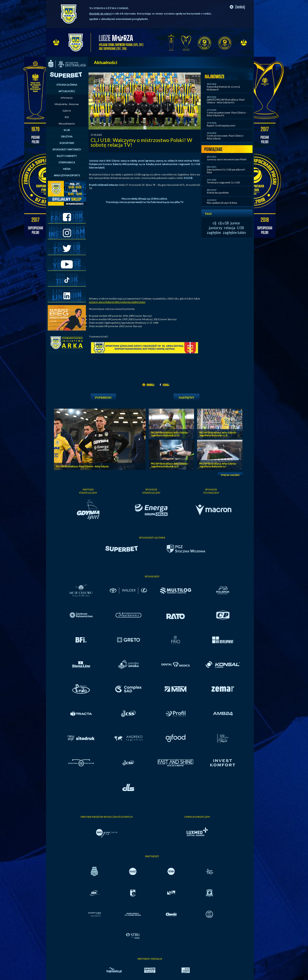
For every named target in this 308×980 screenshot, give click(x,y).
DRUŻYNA (67, 136)
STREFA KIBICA (67, 162)
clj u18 (223, 223)
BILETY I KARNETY (67, 156)
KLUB (67, 130)
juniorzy (216, 228)
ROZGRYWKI (67, 143)
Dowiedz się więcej (100, 13)
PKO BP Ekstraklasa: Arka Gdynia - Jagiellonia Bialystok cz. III (218, 434)
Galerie (67, 111)
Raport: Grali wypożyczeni (221, 125)
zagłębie (214, 232)
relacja (230, 228)
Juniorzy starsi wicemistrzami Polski (227, 159)
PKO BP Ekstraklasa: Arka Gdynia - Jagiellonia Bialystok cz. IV (170, 434)
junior (235, 223)
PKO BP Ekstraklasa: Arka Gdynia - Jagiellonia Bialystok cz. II (170, 465)
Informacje (67, 98)
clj (214, 223)
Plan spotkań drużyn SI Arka (222, 203)
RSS (67, 117)
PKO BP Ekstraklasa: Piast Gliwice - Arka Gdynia (82, 466)
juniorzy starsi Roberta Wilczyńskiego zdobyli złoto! (117, 302)
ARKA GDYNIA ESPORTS (67, 175)
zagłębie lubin (234, 232)
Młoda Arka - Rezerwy (67, 104)
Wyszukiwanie (67, 124)
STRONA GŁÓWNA (67, 85)
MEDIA (67, 169)
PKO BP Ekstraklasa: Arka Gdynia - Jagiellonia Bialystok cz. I (218, 465)
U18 (240, 228)
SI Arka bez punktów (218, 193)
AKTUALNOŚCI (67, 91)
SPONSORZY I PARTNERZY (67, 149)
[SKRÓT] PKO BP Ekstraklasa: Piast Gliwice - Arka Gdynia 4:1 (226, 101)
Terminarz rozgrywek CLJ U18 (223, 182)
